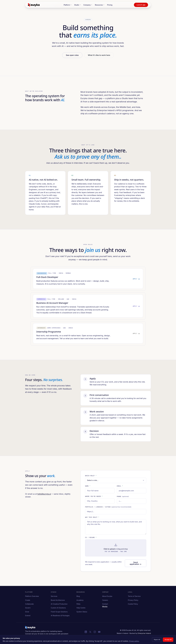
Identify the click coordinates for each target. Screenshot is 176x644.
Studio (78, 5)
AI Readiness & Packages (60, 617)
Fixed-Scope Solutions (59, 613)
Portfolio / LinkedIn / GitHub (108, 508)
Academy (80, 601)
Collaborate (29, 605)
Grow (27, 613)
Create (28, 601)
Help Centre (81, 609)
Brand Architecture (58, 601)
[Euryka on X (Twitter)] (90, 633)
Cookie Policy (133, 605)
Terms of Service (134, 597)
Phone (123, 498)
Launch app (141, 5)
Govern (28, 609)
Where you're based (94, 498)
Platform (68, 5)
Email (120, 487)
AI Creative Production (59, 605)
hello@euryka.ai (44, 495)
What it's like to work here (99, 55)
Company (88, 5)
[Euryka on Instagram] (95, 633)
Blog (78, 597)
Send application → (136, 564)
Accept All (168, 640)
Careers (105, 601)
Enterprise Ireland (144, 634)
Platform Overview (32, 597)
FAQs (78, 605)
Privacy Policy (133, 601)
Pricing (110, 5)
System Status (82, 613)
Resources (100, 5)
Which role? (91, 477)
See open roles (72, 55)
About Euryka (107, 597)
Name (88, 487)
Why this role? (92, 518)
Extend (28, 617)
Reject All (157, 640)
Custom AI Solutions (58, 609)
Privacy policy (134, 641)
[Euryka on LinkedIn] (86, 633)
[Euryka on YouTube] (99, 633)
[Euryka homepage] (30, 628)
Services (54, 597)
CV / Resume (91, 539)
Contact (105, 605)
